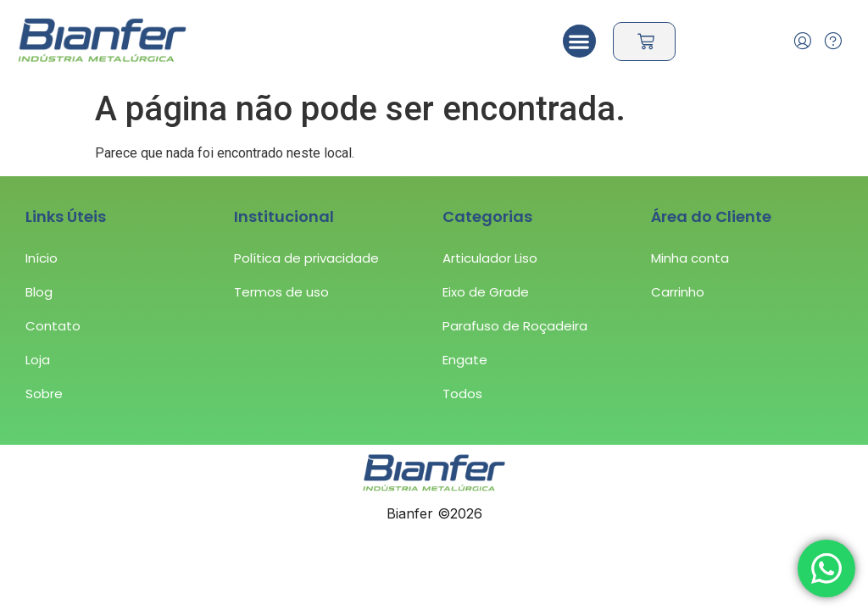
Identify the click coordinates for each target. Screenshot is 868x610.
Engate (465, 360)
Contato (53, 326)
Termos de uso (281, 292)
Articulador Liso (490, 258)
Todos (462, 394)
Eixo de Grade (486, 292)
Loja (38, 360)
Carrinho (678, 292)
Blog (39, 292)
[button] (579, 41)
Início (42, 258)
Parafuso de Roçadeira (515, 326)
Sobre (44, 394)
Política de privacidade (306, 258)
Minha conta (690, 258)
